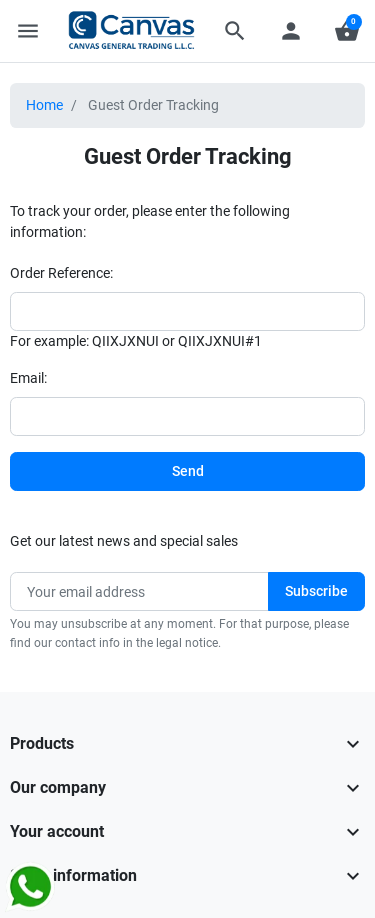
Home (44, 105)
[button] (235, 31)
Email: (28, 378)
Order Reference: (61, 273)
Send (188, 471)
